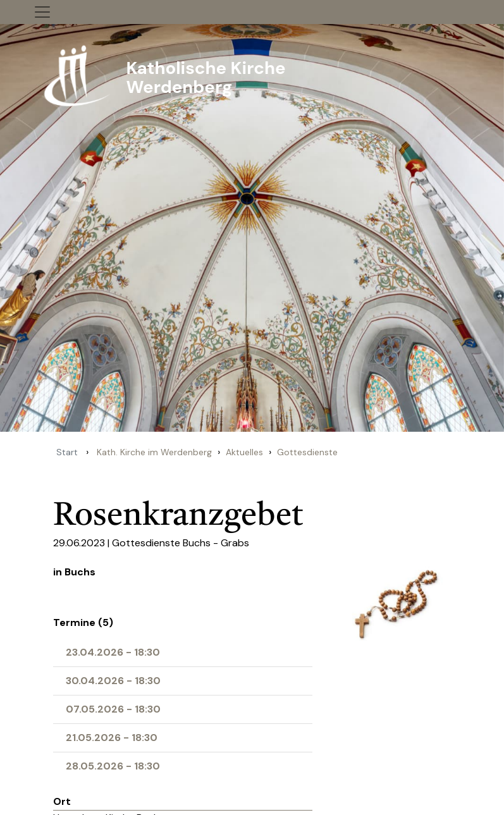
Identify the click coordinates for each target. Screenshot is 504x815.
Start (67, 452)
